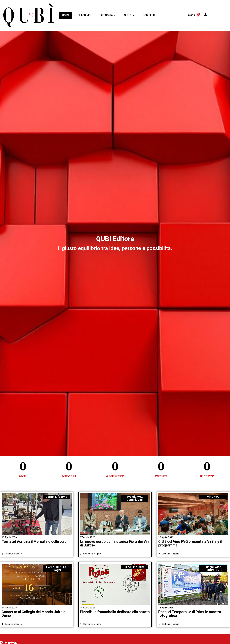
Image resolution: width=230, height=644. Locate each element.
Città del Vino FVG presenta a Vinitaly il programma (190, 543)
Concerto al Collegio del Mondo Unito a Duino (34, 614)
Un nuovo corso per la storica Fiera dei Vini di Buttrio (115, 543)
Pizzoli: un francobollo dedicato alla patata (115, 612)
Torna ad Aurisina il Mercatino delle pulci (35, 542)
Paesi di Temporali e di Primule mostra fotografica (190, 614)
